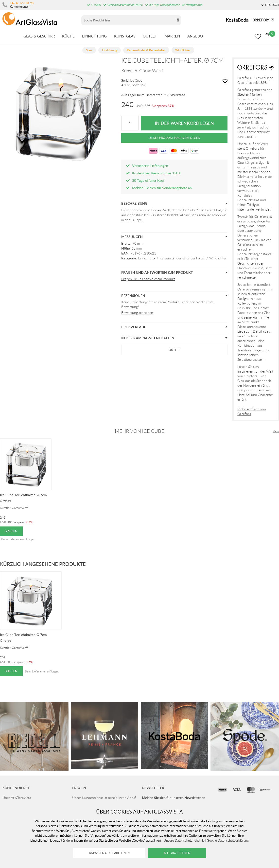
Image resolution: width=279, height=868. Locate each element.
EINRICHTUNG (94, 36)
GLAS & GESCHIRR (39, 36)
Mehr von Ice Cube (139, 431)
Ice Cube (136, 81)
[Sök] (128, 20)
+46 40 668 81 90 (22, 3)
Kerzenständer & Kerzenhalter (182, 258)
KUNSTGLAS (125, 36)
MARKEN (172, 36)
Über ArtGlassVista (17, 798)
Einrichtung (147, 258)
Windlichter (218, 258)
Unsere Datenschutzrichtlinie (184, 840)
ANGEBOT (196, 36)
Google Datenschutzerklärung (228, 840)
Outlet (174, 350)
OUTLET (150, 36)
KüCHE (68, 36)
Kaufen (11, 531)
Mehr (276, 431)
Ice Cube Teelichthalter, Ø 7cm (23, 495)
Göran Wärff (151, 71)
